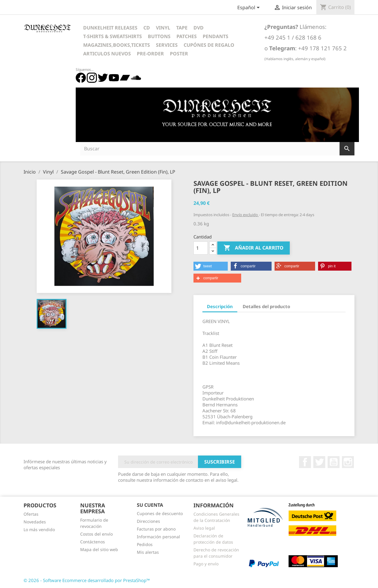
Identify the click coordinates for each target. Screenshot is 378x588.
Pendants (216, 36)
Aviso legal (204, 528)
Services (167, 45)
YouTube (334, 462)
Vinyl (163, 28)
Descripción (220, 306)
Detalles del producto (266, 306)
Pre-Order (150, 54)
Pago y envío (206, 564)
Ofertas (31, 514)
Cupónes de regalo (209, 45)
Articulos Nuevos (107, 54)
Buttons (159, 36)
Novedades (35, 522)
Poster (179, 54)
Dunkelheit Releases (110, 28)
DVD (199, 28)
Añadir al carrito (254, 248)
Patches (187, 36)
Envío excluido (245, 215)
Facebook (305, 462)
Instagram (348, 462)
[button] (211, 266)
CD (147, 28)
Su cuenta (150, 505)
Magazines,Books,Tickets (117, 45)
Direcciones (148, 521)
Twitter (319, 462)
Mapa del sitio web (99, 549)
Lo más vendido (39, 529)
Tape (182, 28)
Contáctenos (93, 542)
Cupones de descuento (160, 513)
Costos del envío (96, 534)
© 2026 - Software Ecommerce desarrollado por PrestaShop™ (87, 580)
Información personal (158, 537)
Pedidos (145, 544)
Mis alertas (148, 552)
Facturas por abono (156, 529)
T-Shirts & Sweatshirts (113, 36)
